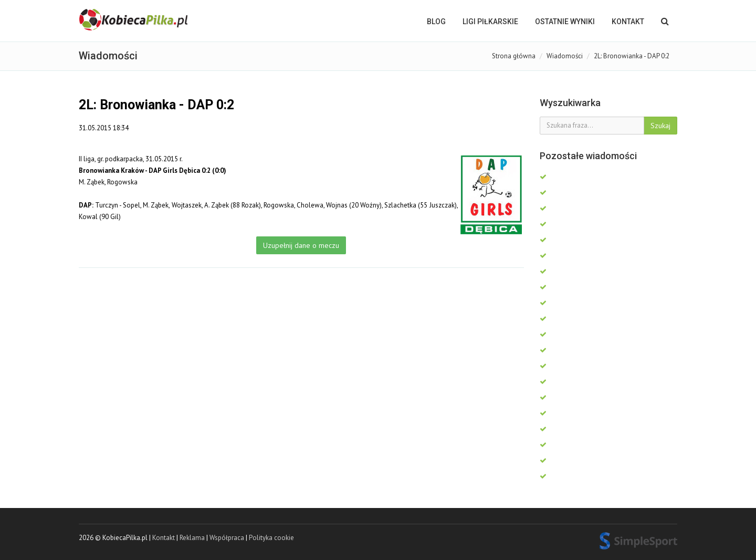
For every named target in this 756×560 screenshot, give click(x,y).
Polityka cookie (271, 538)
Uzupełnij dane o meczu (301, 245)
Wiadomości (565, 56)
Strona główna (514, 56)
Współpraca (227, 538)
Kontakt (628, 22)
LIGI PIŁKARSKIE (490, 22)
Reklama (192, 538)
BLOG (436, 22)
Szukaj (660, 126)
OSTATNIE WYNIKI (565, 22)
